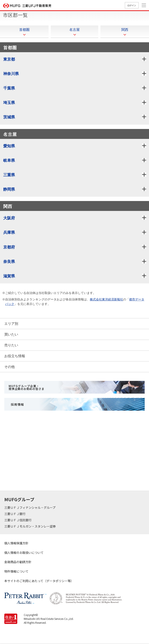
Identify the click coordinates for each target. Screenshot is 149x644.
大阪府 (11, 218)
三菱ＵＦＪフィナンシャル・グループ (30, 507)
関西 (125, 32)
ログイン (132, 5)
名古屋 (74, 32)
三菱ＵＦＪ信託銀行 (18, 520)
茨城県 (11, 117)
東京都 (11, 59)
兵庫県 (11, 232)
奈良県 (11, 262)
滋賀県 (11, 276)
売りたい (11, 345)
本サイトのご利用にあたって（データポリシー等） (39, 581)
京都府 (11, 247)
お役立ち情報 (15, 356)
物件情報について (16, 571)
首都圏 (24, 32)
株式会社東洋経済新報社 (106, 299)
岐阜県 (11, 160)
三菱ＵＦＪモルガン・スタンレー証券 (30, 526)
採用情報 (17, 404)
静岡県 (11, 189)
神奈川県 (13, 74)
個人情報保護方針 (16, 543)
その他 (10, 367)
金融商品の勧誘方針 (18, 562)
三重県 (11, 175)
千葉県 (11, 88)
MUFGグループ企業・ (26, 387)
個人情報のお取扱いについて (24, 553)
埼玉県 (11, 103)
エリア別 (11, 324)
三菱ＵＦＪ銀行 (15, 514)
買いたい (11, 334)
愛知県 (11, 146)
